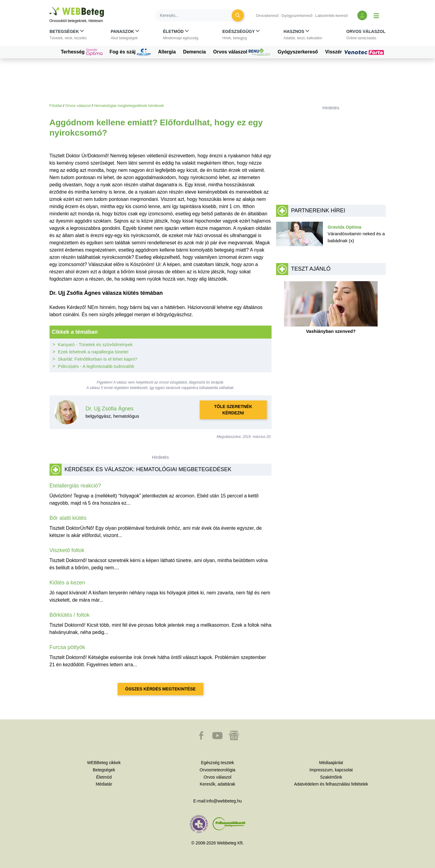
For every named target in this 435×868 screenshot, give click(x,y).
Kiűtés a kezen (67, 583)
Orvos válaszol (242, 52)
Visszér (355, 52)
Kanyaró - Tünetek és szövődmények (95, 344)
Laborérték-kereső (331, 16)
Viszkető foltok (67, 550)
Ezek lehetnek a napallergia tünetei (93, 352)
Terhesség (81, 52)
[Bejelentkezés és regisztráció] (362, 15)
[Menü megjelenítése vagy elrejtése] (376, 15)
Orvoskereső (267, 16)
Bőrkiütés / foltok (70, 615)
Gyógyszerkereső (297, 16)
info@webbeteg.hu (224, 801)
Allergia (167, 52)
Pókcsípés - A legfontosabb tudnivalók (96, 366)
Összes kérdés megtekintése (160, 689)
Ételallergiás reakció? (75, 486)
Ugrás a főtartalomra (50, 7)
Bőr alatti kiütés (68, 518)
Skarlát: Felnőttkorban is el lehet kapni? (98, 359)
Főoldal (56, 106)
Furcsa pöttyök (67, 647)
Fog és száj (130, 52)
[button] (68, 36)
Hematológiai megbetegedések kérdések (129, 106)
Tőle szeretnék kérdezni (233, 410)
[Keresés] (197, 15)
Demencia (195, 52)
